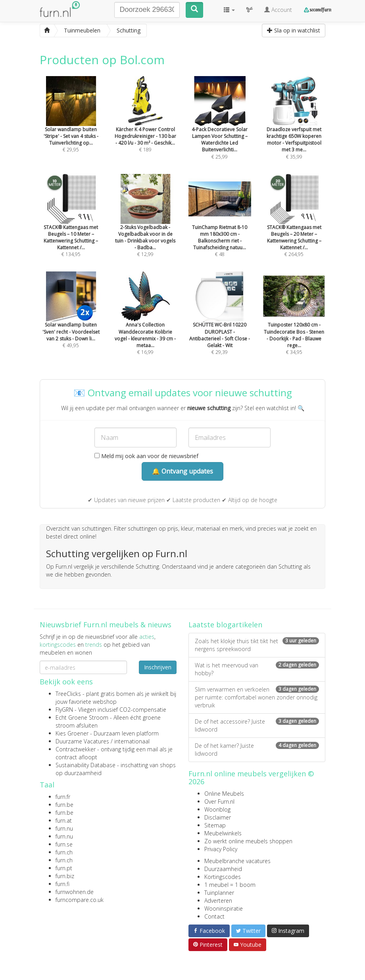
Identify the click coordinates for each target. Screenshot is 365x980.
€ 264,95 (294, 226)
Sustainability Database (85, 765)
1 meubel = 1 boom (230, 885)
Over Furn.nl (219, 801)
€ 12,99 (146, 226)
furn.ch (64, 852)
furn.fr (63, 797)
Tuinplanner (219, 893)
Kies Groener (72, 733)
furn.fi (62, 884)
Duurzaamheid (223, 869)
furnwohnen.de (75, 892)
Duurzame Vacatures (82, 741)
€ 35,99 (294, 128)
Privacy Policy (221, 849)
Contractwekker (76, 749)
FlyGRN (64, 710)
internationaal (132, 741)
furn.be (64, 805)
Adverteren (218, 901)
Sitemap (215, 825)
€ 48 (220, 226)
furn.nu (64, 828)
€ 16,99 (146, 324)
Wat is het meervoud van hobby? (257, 669)
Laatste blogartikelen (225, 625)
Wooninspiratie (224, 908)
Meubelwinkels (223, 833)
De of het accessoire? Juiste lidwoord (257, 725)
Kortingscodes (223, 877)
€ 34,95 (294, 324)
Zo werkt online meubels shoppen (248, 841)
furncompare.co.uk (80, 900)
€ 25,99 (220, 128)
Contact (214, 916)
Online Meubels (224, 794)
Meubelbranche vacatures (237, 861)
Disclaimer (218, 817)
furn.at (64, 820)
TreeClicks (68, 694)
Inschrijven (158, 667)
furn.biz (65, 876)
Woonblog (217, 809)
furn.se (64, 844)
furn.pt (64, 868)
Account (278, 10)
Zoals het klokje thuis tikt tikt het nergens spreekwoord (257, 645)
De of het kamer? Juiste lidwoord (257, 750)
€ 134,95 (71, 226)
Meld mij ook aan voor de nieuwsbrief (146, 456)
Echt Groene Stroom (82, 717)
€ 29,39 (220, 324)
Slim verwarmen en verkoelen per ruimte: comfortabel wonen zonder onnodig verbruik (257, 697)
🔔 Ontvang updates (182, 471)
